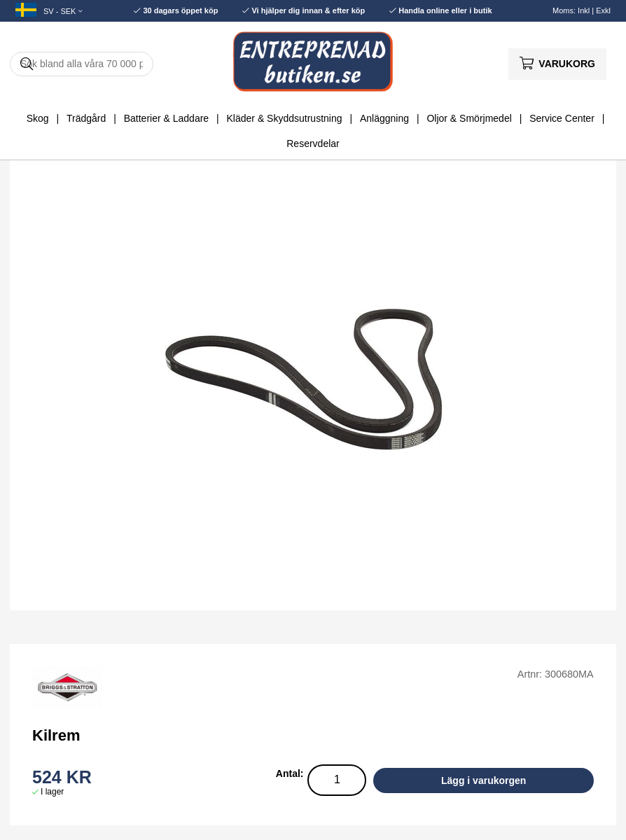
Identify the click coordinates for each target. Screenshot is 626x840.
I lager (52, 792)
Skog (38, 118)
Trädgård (86, 118)
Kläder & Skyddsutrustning (285, 118)
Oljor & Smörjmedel (469, 118)
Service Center (562, 118)
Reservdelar (313, 143)
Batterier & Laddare (166, 118)
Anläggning (384, 118)
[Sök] (82, 64)
